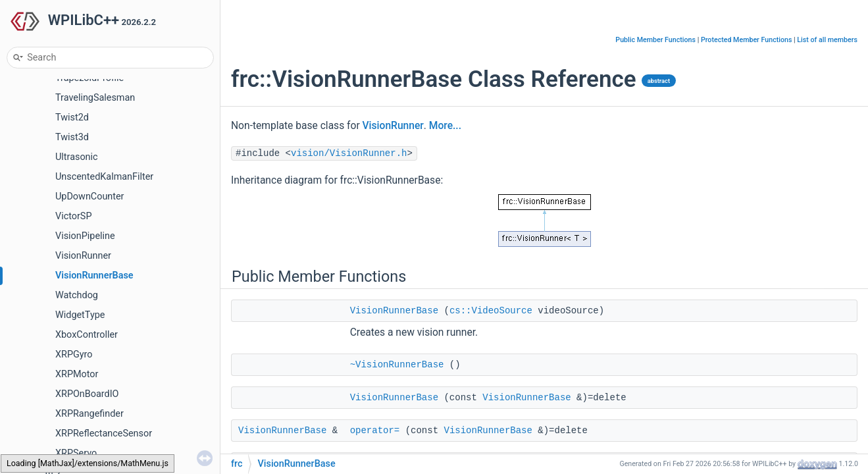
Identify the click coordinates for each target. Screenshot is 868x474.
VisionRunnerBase (94, 276)
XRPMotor (77, 374)
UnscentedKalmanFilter (104, 177)
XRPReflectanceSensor (104, 434)
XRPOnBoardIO (87, 394)
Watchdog (77, 295)
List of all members (827, 40)
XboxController (87, 335)
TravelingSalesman (95, 98)
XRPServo (76, 453)
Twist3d (72, 137)
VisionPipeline (85, 236)
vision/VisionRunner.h (349, 153)
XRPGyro (74, 355)
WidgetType (80, 315)
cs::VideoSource (491, 311)
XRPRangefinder (89, 414)
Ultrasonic (77, 157)
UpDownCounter (90, 197)
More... (445, 126)
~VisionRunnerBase (397, 365)
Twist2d (72, 118)
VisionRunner (83, 256)
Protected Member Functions (747, 40)
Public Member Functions (655, 40)
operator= (375, 431)
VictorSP (73, 216)
